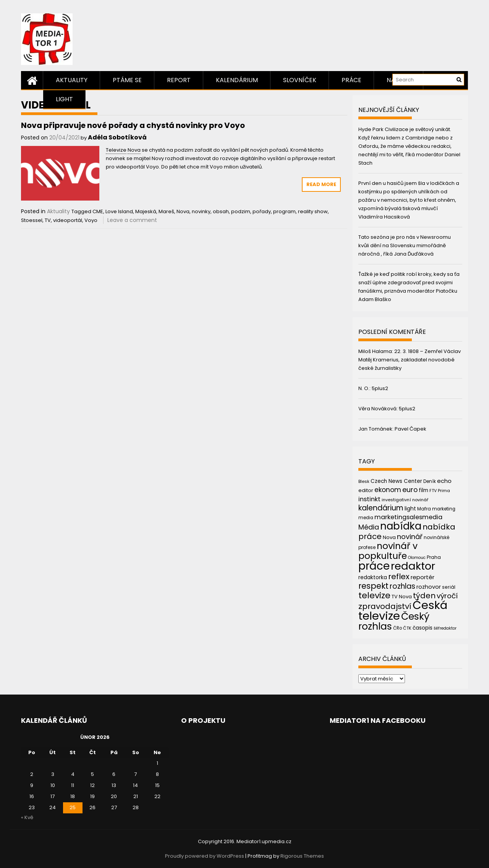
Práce (351, 80)
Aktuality (72, 80)
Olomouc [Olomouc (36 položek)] (417, 558)
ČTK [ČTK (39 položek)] (407, 628)
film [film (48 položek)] (423, 490)
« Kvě (27, 817)
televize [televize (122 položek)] (374, 595)
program (284, 211)
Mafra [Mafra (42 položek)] (424, 509)
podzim (241, 211)
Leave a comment (132, 220)
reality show (313, 211)
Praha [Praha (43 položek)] (434, 557)
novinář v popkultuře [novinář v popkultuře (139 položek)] (388, 551)
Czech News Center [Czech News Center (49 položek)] (396, 481)
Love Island (119, 211)
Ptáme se (127, 80)
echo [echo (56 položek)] (444, 481)
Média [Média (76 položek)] (369, 527)
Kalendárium (237, 80)
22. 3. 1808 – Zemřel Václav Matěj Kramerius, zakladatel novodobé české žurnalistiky (410, 360)
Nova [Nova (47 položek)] (389, 537)
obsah (221, 211)
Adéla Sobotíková (117, 137)
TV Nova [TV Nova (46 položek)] (402, 597)
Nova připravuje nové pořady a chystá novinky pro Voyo (133, 125)
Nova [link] (134, 150)
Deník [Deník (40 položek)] (430, 481)
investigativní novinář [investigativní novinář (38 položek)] (405, 500)
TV (48, 220)
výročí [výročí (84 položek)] (447, 596)
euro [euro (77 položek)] (410, 490)
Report (179, 80)
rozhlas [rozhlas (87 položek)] (402, 586)
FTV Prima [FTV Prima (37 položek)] (440, 491)
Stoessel (32, 220)
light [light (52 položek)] (410, 508)
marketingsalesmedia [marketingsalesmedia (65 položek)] (408, 517)
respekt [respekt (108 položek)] (373, 586)
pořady (262, 211)
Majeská (146, 211)
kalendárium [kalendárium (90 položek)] (381, 508)
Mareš (166, 211)
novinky (201, 211)
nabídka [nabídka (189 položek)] (401, 526)
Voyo (91, 220)
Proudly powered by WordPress (205, 856)
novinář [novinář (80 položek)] (410, 537)
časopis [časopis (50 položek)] (423, 628)
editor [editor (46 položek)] (366, 490)
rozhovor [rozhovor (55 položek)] (429, 587)
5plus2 (380, 388)
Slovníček (300, 80)
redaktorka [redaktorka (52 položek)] (373, 577)
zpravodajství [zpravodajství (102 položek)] (385, 606)
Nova (183, 211)
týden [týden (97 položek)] (424, 596)
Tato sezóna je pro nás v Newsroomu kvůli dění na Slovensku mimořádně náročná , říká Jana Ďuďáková (405, 245)
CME (98, 211)
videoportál (68, 220)
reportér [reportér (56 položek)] (423, 577)
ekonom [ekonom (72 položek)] (388, 490)
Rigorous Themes (302, 856)
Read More (321, 184)
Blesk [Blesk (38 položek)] (364, 481)
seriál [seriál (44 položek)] (449, 587)
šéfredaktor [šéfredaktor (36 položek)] (445, 628)
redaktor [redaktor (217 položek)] (413, 566)
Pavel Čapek (410, 429)
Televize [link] (116, 150)
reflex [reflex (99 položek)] (399, 577)
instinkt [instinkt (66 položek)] (369, 499)
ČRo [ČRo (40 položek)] (398, 628)
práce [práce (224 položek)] (374, 566)
